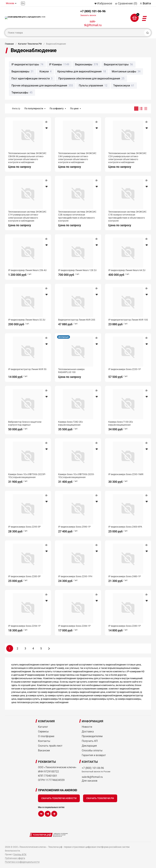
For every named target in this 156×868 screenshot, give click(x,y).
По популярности (34, 108)
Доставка (88, 732)
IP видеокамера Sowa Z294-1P (24, 626)
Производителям (92, 736)
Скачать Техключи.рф (100, 798)
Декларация (63, 337)
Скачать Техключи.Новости (59, 798)
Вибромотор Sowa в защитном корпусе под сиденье (25, 423)
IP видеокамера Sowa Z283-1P (125, 626)
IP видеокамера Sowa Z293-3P (24, 527)
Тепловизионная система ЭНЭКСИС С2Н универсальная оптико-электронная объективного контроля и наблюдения (127, 158)
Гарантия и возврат (94, 755)
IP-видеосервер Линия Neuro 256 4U (27, 270)
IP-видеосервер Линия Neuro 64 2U (127, 270)
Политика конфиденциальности (22, 862)
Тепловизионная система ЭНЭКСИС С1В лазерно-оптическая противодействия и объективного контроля (127, 216)
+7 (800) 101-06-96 (93, 13)
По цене (74, 108)
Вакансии (44, 750)
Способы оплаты (92, 750)
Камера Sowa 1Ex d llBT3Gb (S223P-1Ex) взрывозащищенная (27, 476)
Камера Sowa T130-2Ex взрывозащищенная (121, 423)
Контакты (44, 741)
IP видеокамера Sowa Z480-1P (125, 576)
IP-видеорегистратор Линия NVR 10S (128, 320)
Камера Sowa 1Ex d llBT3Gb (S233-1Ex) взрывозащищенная (76, 476)
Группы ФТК (20, 854)
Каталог (43, 727)
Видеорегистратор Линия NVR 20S (77, 320)
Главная (9, 44)
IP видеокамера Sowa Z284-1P (74, 626)
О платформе (46, 736)
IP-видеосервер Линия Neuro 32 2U (27, 320)
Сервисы (43, 732)
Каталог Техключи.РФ (30, 44)
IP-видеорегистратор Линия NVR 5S (27, 369)
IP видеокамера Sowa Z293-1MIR (126, 474)
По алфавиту (57, 108)
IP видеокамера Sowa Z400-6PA (125, 527)
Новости (87, 727)
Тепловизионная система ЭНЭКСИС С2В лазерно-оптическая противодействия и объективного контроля (77, 216)
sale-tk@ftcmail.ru (93, 23)
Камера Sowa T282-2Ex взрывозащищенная (70, 423)
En (23, 3)
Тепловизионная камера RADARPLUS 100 (71, 371)
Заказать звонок (88, 15)
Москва (10, 3)
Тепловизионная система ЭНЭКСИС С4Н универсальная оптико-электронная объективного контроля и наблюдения (77, 158)
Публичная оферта (15, 858)
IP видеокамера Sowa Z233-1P (125, 369)
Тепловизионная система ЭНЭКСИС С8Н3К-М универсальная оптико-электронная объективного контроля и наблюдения (27, 158)
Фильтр (16, 108)
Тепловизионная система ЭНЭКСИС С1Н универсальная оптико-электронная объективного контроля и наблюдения (27, 216)
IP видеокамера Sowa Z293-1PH (75, 576)
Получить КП (90, 741)
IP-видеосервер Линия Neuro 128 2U (77, 270)
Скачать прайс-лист (50, 746)
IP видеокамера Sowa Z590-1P (74, 527)
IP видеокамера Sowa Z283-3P (24, 576)
